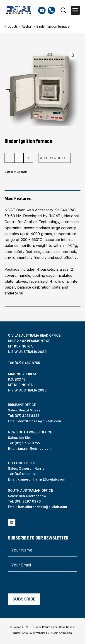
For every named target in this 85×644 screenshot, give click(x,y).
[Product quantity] (19, 158)
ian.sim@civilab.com (35, 448)
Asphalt (27, 27)
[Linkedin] (12, 522)
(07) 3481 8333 (27, 416)
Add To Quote (53, 158)
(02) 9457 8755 (27, 443)
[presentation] (42, 583)
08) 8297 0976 (28, 501)
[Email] (42, 10)
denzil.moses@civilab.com (40, 421)
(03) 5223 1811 (26, 474)
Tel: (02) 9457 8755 (24, 363)
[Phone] (51, 10)
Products (11, 27)
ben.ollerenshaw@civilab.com (42, 507)
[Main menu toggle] (75, 10)
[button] (63, 10)
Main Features (18, 198)
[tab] (42, 196)
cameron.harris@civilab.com (41, 479)
